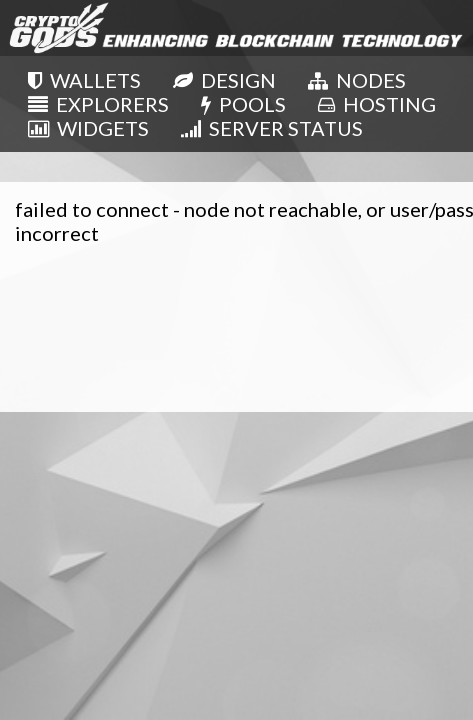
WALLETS (84, 80)
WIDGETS (88, 128)
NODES (357, 80)
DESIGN (224, 80)
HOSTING (377, 104)
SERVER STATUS (272, 128)
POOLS (243, 104)
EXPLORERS (98, 104)
